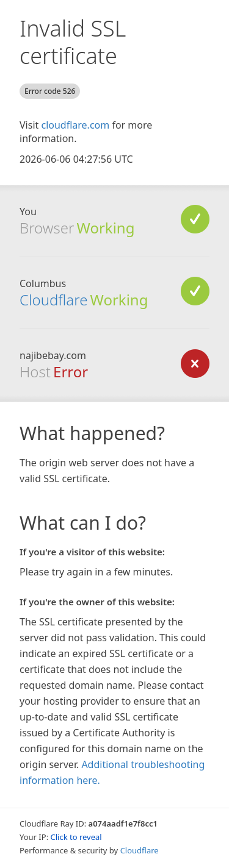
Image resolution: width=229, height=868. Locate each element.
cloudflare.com (75, 125)
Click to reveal (76, 837)
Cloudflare (53, 300)
